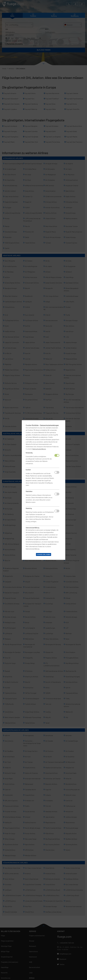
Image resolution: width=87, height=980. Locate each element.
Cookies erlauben (43, 554)
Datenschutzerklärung (39, 449)
